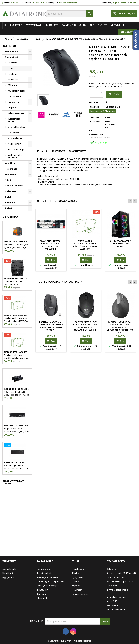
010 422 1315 (17, 3)
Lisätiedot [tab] (58, 151)
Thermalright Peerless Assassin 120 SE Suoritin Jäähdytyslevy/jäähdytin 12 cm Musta (17, 278)
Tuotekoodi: (95, 122)
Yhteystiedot (43, 598)
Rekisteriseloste (45, 573)
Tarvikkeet (10, 163)
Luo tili (133, 3)
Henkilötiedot (78, 569)
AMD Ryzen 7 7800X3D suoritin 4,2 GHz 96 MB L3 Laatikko (17, 242)
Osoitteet (76, 582)
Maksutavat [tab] (77, 151)
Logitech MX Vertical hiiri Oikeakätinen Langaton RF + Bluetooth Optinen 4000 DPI (120, 327)
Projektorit (13, 108)
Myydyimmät (34, 25)
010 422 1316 (38, 3)
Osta (114, 95)
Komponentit (11, 52)
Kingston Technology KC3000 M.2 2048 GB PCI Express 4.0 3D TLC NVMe (17, 426)
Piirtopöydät (14, 102)
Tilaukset (76, 573)
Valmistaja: (94, 117)
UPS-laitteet (14, 133)
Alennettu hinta (9, 569)
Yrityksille (118, 25)
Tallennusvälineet (16, 113)
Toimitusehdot (44, 569)
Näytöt (8, 180)
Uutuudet (52, 25)
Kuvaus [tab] (42, 151)
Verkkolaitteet (15, 144)
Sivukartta (42, 594)
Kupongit (76, 586)
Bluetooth (13, 63)
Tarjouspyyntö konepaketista (51, 582)
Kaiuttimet (13, 74)
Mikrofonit (13, 85)
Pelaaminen (11, 169)
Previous (130, 201)
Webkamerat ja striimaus (15, 156)
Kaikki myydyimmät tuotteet (13, 483)
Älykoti (8, 208)
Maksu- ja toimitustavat (48, 577)
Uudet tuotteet (9, 573)
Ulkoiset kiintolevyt (17, 127)
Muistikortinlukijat (16, 91)
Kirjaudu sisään (120, 3)
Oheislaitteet (11, 57)
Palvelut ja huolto (74, 25)
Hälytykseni (77, 590)
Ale (92, 25)
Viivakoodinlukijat (16, 149)
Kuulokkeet (13, 80)
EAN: (92, 130)
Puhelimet (10, 203)
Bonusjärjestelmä (80, 594)
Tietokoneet (11, 175)
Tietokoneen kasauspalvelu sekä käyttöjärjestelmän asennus (17, 352)
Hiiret (11, 68)
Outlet (102, 25)
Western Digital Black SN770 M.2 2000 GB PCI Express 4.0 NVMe (17, 463)
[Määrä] (95, 94)
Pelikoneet (10, 191)
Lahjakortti (127, 32)
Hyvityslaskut (78, 577)
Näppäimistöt (15, 96)
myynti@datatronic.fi (68, 3)
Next (135, 201)
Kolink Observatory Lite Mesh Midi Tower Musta (120, 244)
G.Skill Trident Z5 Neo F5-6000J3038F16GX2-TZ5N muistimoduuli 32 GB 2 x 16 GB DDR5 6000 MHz (17, 389)
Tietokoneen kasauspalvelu (17, 315)
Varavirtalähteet (15, 138)
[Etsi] (69, 14)
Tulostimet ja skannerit (14, 120)
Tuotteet (16, 25)
